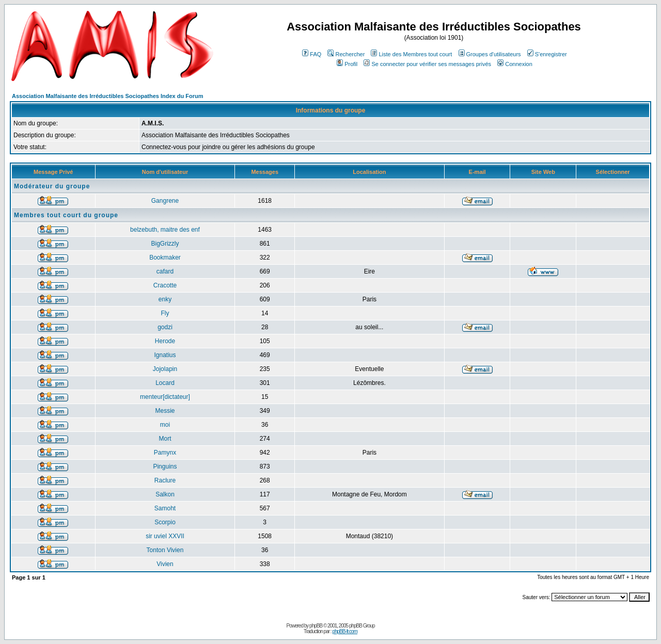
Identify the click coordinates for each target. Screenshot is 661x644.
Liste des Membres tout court (411, 54)
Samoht (165, 508)
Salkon (165, 494)
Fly (165, 313)
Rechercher (346, 54)
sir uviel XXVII (165, 536)
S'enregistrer (547, 54)
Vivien (165, 564)
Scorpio (165, 522)
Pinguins (165, 466)
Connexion (515, 64)
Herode (165, 341)
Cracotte (165, 285)
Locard (165, 383)
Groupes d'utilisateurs (490, 54)
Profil (347, 64)
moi (165, 425)
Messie (165, 411)
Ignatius (165, 355)
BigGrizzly (165, 244)
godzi (165, 327)
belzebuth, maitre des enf (165, 230)
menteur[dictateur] (165, 397)
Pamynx (165, 453)
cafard (165, 271)
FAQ (312, 54)
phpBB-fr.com (345, 631)
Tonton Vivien (165, 550)
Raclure (165, 480)
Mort (165, 439)
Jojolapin (165, 369)
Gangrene (165, 201)
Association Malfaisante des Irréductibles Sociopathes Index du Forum (107, 96)
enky (165, 299)
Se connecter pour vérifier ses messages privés (427, 64)
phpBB (316, 626)
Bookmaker (165, 257)
